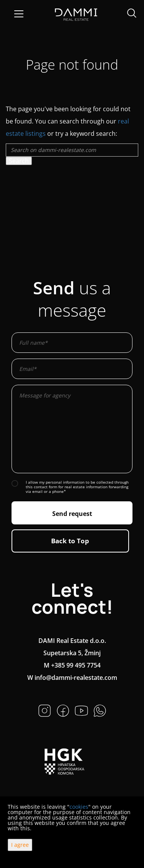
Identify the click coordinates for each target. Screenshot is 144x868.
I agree (20, 845)
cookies (79, 807)
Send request (72, 514)
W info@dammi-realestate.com (72, 678)
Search (19, 161)
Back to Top (70, 541)
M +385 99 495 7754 (72, 665)
